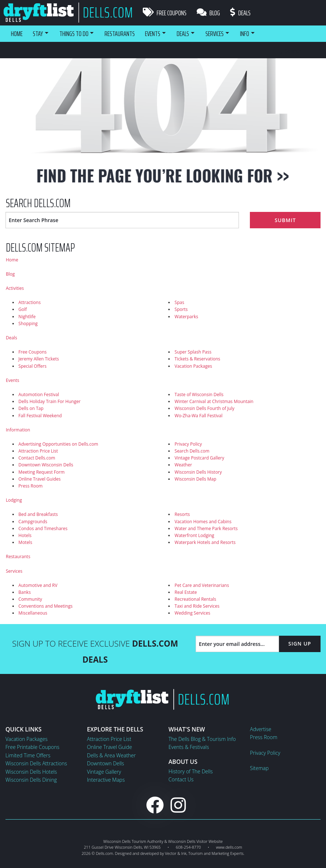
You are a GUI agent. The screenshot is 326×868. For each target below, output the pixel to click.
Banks (25, 592)
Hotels (25, 535)
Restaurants (124, 33)
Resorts (182, 514)
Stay (39, 33)
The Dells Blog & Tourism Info (202, 739)
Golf (23, 309)
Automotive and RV (38, 585)
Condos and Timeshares (43, 528)
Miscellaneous (33, 613)
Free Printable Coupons (32, 747)
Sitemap (259, 768)
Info (256, 33)
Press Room (31, 486)
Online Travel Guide (110, 747)
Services (224, 33)
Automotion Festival (39, 394)
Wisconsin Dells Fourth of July (204, 408)
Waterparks (186, 317)
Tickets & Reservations (197, 359)
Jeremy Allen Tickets (39, 359)
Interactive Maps (106, 780)
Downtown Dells (106, 763)
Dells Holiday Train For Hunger (50, 401)
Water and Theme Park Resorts (206, 528)
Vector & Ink (176, 853)
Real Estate (186, 592)
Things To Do (76, 33)
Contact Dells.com (37, 458)
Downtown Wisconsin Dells (46, 465)
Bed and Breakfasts (38, 514)
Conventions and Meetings (46, 606)
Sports (181, 309)
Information (18, 430)
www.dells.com (229, 847)
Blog (209, 13)
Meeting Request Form (42, 472)
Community (30, 599)
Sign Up (300, 644)
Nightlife (27, 317)
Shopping (28, 323)
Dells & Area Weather (111, 755)
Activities (15, 288)
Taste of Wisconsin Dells (199, 394)
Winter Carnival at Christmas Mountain (214, 401)
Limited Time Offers (28, 755)
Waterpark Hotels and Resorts (205, 542)
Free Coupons (165, 13)
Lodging (14, 500)
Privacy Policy (188, 444)
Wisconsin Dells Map (195, 479)
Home (17, 33)
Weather (183, 465)
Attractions (30, 302)
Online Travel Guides (40, 479)
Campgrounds (33, 522)
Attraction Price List (38, 451)
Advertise (260, 729)
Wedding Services (192, 613)
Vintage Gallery (104, 772)
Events (158, 33)
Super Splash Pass (193, 352)
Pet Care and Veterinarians (202, 585)
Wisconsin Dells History (198, 472)
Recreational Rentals (195, 599)
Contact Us (181, 779)
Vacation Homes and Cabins (203, 522)
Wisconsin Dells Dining (31, 780)
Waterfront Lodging (194, 535)
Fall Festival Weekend (40, 416)
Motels (25, 542)
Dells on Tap (31, 408)
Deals (242, 13)
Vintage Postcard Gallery (199, 458)
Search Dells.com (192, 451)
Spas (179, 302)
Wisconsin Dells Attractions (36, 763)
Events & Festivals (189, 747)
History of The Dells (191, 771)
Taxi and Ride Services (197, 606)
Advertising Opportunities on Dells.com (58, 444)
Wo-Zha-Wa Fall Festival (198, 416)
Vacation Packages (193, 366)
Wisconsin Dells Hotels (31, 772)
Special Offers (33, 366)
